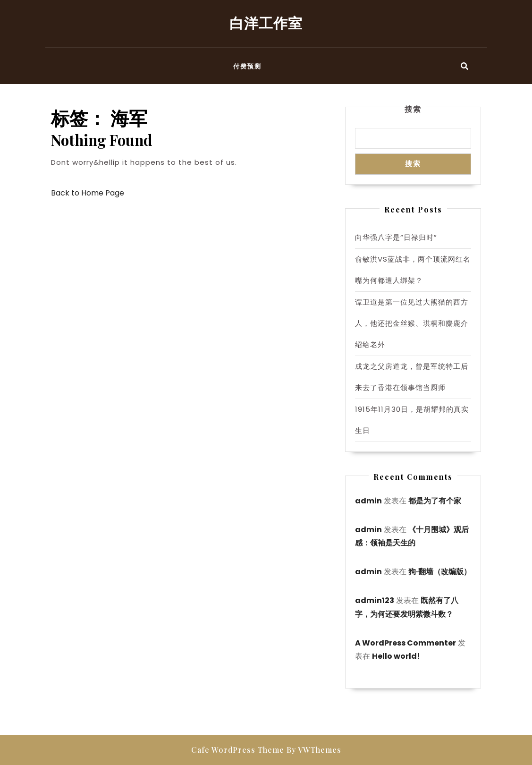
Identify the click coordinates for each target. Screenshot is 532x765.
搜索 (413, 109)
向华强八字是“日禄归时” (396, 237)
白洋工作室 (266, 23)
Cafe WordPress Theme (238, 750)
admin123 (375, 600)
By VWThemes (314, 750)
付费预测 (247, 66)
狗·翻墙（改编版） (440, 572)
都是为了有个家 (435, 501)
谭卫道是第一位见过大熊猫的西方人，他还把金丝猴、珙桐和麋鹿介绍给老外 (412, 323)
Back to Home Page (88, 193)
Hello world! (396, 656)
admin (368, 501)
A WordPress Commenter (405, 643)
